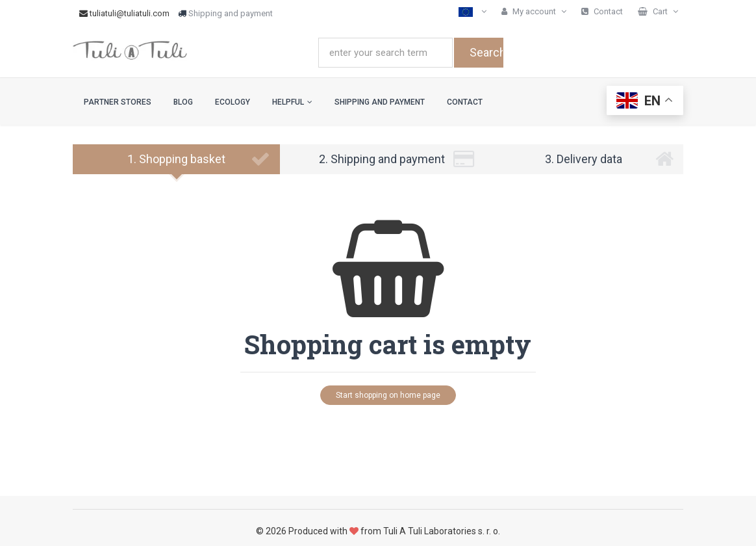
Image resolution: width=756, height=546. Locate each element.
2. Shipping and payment (397, 159)
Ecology (233, 102)
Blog (183, 102)
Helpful (292, 102)
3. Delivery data (609, 159)
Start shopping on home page (388, 395)
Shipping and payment (231, 13)
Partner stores (118, 102)
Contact (465, 102)
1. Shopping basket (199, 159)
